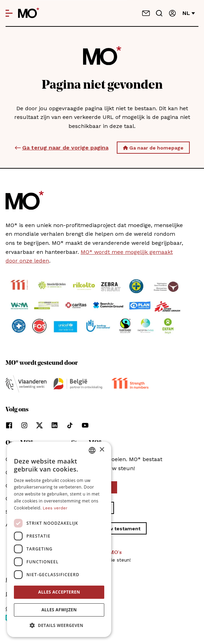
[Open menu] (9, 13)
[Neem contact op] (146, 13)
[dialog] (59, 539)
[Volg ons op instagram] (24, 425)
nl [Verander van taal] (189, 13)
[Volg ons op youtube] (85, 425)
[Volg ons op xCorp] (39, 425)
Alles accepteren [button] (59, 592)
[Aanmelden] (172, 13)
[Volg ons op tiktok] (70, 425)
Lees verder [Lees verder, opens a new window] (55, 508)
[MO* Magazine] (29, 13)
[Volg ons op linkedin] (55, 425)
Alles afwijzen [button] (59, 610)
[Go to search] (159, 13)
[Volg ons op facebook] (9, 425)
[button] (59, 626)
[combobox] (92, 450)
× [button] (102, 450)
